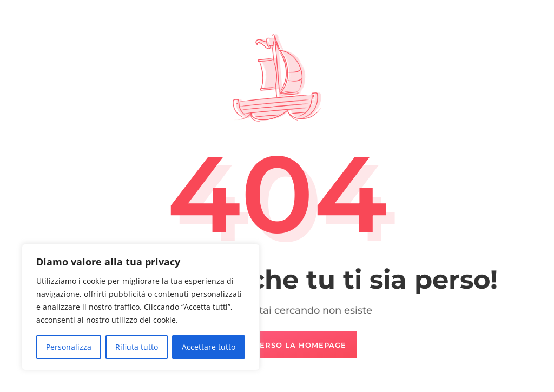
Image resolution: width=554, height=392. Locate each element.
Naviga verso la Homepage (283, 345)
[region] (141, 307)
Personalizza (69, 347)
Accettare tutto (209, 347)
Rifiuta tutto (137, 347)
